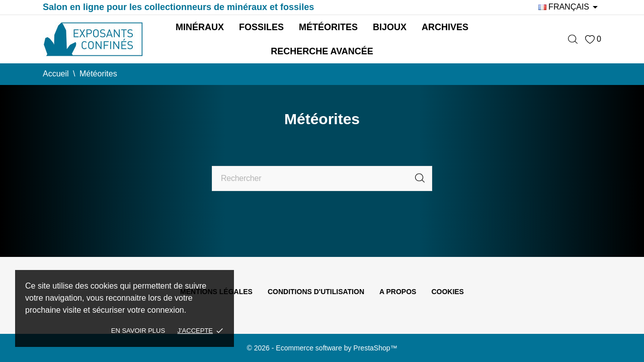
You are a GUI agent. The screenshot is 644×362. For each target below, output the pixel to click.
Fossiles (261, 27)
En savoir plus (138, 331)
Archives (445, 27)
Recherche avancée (322, 51)
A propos (398, 292)
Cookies (448, 292)
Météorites (328, 27)
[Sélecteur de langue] (570, 7)
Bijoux (390, 27)
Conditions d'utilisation (316, 292)
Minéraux (200, 27)
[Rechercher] (322, 178)
